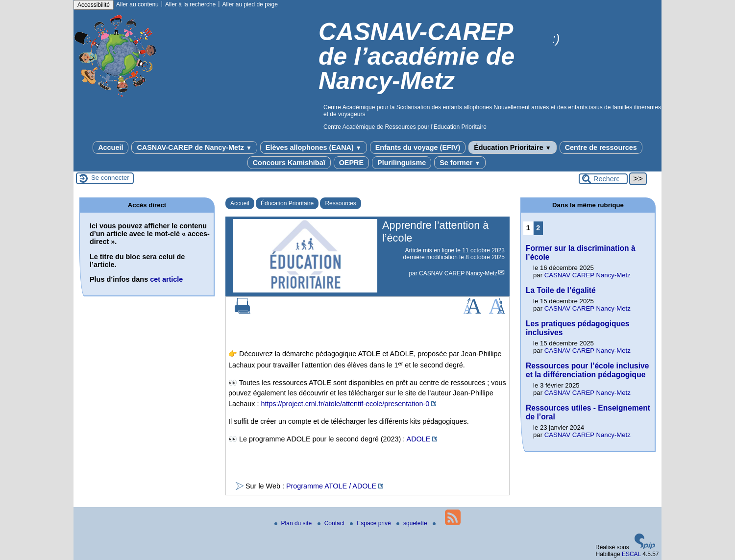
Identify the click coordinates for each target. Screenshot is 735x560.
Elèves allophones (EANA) (314, 147)
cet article (166, 279)
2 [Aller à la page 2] (538, 228)
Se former (460, 163)
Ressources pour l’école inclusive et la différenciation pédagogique (587, 370)
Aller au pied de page (250, 4)
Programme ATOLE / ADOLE (331, 486)
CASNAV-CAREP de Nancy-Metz (194, 147)
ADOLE (419, 439)
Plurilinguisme (402, 163)
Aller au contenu (137, 4)
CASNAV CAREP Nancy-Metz (458, 273)
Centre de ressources (601, 147)
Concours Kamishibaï (289, 163)
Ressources (340, 203)
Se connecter (110, 178)
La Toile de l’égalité (561, 290)
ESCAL (631, 554)
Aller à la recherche (190, 4)
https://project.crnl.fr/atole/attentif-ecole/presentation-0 (345, 404)
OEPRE (351, 163)
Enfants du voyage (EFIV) (418, 147)
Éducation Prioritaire (512, 147)
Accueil (110, 147)
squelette (413, 523)
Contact (332, 523)
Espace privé (371, 523)
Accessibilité (94, 5)
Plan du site (294, 523)
